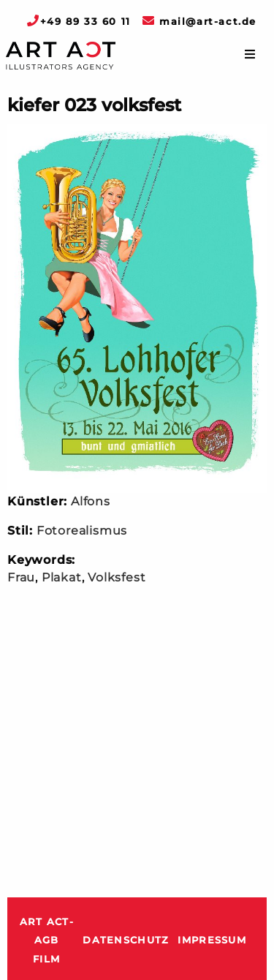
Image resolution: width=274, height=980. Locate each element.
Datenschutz (126, 940)
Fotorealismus (82, 531)
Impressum (212, 940)
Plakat (62, 577)
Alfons (91, 501)
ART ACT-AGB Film (47, 941)
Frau (21, 577)
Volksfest (117, 577)
